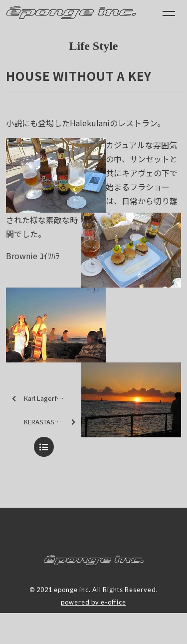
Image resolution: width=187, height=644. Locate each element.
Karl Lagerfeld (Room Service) (47, 399)
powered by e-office (93, 602)
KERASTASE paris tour (53, 422)
